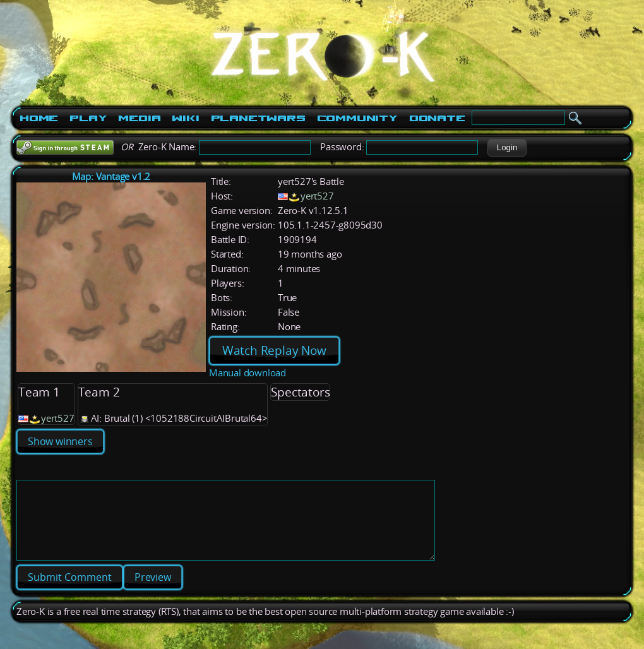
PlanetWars (258, 118)
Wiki (185, 118)
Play (88, 118)
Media (139, 118)
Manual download (247, 373)
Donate (437, 118)
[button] (507, 148)
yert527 (317, 196)
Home (39, 118)
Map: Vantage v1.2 (111, 176)
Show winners (60, 441)
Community (357, 118)
